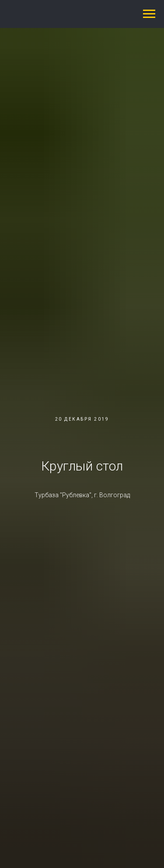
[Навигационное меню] (149, 14)
